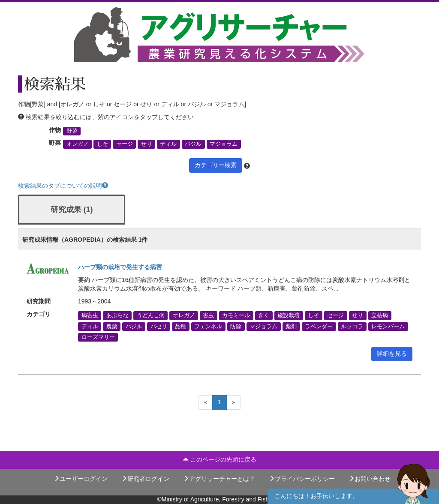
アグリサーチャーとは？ (219, 479)
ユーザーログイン (81, 479)
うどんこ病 (151, 315)
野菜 (72, 131)
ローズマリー (98, 337)
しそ (102, 144)
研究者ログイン (145, 479)
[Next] (234, 402)
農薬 (112, 326)
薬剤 (291, 326)
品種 (180, 326)
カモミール (236, 315)
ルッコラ (352, 326)
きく (264, 315)
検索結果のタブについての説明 (63, 186)
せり (147, 144)
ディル (168, 144)
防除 (236, 326)
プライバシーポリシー (302, 479)
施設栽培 (289, 315)
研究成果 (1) (72, 210)
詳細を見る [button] (392, 354)
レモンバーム (388, 326)
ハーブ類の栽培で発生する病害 (120, 267)
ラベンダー (319, 326)
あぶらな (117, 315)
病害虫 (90, 315)
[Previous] (205, 402)
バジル (193, 144)
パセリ (159, 326)
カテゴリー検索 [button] (216, 165)
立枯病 (380, 315)
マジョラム (224, 144)
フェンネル (208, 326)
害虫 (208, 315)
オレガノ (78, 144)
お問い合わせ (370, 479)
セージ (125, 144)
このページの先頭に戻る (219, 459)
